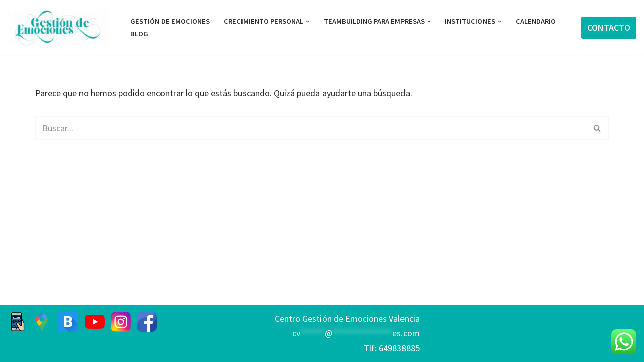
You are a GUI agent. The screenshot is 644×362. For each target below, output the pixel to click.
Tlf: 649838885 (392, 348)
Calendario (536, 21)
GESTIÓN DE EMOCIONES (170, 21)
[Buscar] (311, 128)
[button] (308, 21)
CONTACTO (609, 27)
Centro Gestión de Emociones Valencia (347, 319)
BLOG (139, 34)
